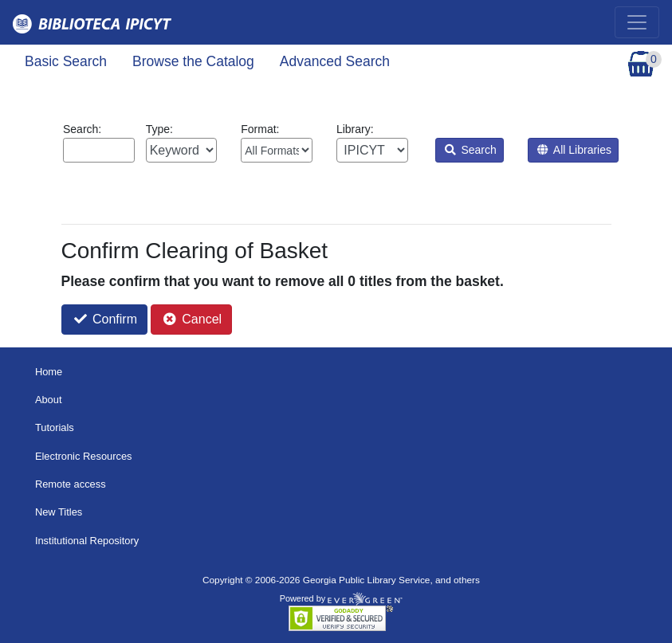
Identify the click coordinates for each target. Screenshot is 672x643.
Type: (182, 143)
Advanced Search (335, 61)
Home (49, 372)
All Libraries (574, 150)
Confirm (106, 319)
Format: (277, 143)
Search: (99, 143)
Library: (372, 143)
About (49, 400)
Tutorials (55, 427)
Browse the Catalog (193, 61)
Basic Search (66, 61)
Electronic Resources (84, 456)
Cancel (193, 319)
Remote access (71, 484)
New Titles (59, 512)
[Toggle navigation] (637, 22)
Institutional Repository (87, 541)
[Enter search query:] (99, 150)
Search (471, 150)
